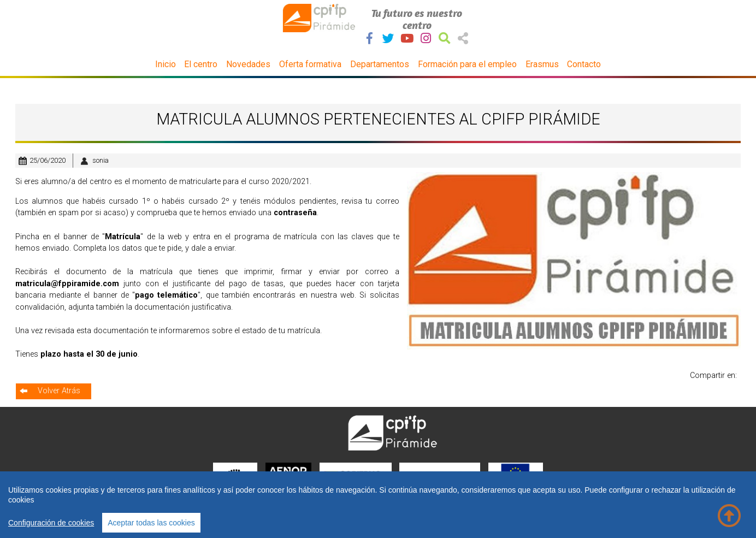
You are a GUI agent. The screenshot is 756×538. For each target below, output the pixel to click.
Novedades (248, 64)
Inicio (166, 64)
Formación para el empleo (467, 64)
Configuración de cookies (51, 523)
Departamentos (380, 64)
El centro (201, 64)
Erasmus (542, 64)
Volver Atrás (59, 391)
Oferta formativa (310, 64)
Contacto (584, 64)
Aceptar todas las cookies (151, 523)
